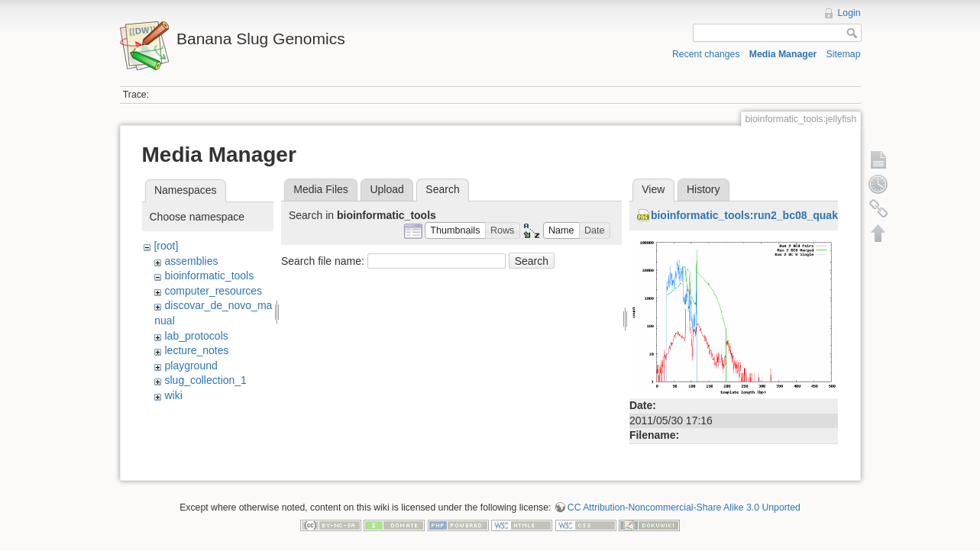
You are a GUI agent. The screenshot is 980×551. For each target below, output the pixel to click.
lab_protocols (196, 336)
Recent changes (706, 54)
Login (849, 13)
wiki (173, 395)
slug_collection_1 (205, 380)
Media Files (321, 189)
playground (191, 366)
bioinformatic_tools (209, 275)
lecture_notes (196, 350)
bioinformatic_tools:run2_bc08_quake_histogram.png (788, 215)
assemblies (191, 261)
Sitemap (844, 54)
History (703, 189)
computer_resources (213, 291)
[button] (455, 231)
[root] (166, 246)
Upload (387, 189)
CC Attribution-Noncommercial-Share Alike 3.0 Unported (684, 501)
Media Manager (783, 54)
